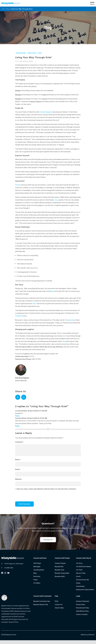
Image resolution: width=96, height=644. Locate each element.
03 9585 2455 (9, 571)
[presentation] (28, 499)
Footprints (19, 316)
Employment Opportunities (85, 593)
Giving (78, 586)
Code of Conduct (82, 618)
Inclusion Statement (83, 604)
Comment (19, 442)
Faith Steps (37, 566)
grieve (70, 320)
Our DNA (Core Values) (83, 570)
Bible (52, 291)
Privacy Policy (81, 608)
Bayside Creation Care (41, 608)
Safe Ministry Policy (82, 614)
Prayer (35, 583)
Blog (8, 9)
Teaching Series (39, 573)
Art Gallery (37, 586)
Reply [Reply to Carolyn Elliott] (17, 426)
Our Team (79, 573)
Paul (64, 341)
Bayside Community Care (42, 604)
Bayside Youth (59, 573)
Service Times (81, 576)
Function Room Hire (82, 583)
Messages (37, 570)
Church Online (59, 611)
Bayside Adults (60, 580)
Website (18, 481)
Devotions (37, 580)
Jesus (56, 200)
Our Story (79, 566)
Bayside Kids (59, 570)
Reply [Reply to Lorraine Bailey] (17, 416)
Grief (17, 185)
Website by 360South (88, 638)
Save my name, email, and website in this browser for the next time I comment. (47, 491)
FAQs (57, 604)
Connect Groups (60, 566)
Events (78, 580)
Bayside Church (11, 638)
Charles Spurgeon (46, 112)
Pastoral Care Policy (83, 611)
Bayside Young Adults (62, 576)
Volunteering (80, 589)
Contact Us (48, 542)
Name (18, 462)
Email (18, 472)
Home (3, 9)
